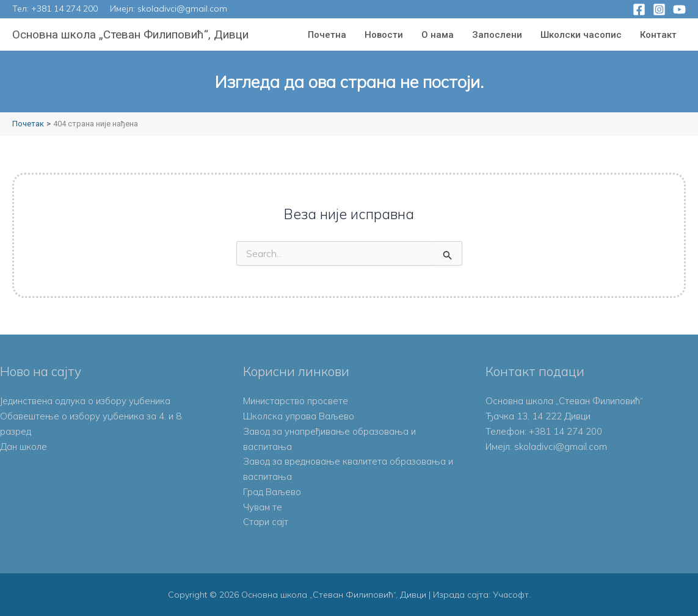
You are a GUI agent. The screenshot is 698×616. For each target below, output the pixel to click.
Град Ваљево (272, 492)
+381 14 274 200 (64, 9)
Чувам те (263, 507)
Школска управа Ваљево (299, 416)
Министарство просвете (296, 401)
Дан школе (24, 447)
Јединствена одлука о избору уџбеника (85, 401)
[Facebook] (639, 9)
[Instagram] (659, 9)
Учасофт (511, 595)
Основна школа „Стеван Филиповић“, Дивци (130, 34)
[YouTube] (679, 9)
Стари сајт (266, 522)
